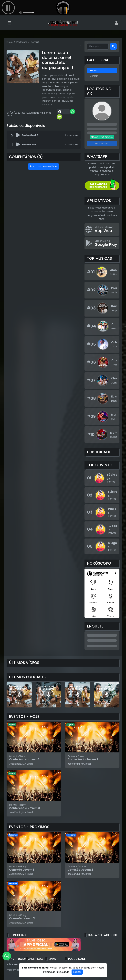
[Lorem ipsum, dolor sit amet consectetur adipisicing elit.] (48, 695)
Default (94, 76)
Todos (93, 70)
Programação (14, 970)
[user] (116, 23)
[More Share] (59, 117)
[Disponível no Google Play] (102, 243)
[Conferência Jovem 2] (92, 745)
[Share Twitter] (66, 112)
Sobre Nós (12, 964)
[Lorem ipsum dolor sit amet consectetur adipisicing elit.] (19, 695)
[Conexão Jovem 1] (34, 855)
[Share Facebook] (59, 112)
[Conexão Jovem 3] (34, 904)
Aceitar (77, 972)
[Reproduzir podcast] (19, 135)
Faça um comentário (43, 166)
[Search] (113, 46)
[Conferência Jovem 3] (34, 793)
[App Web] (102, 229)
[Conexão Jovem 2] (92, 855)
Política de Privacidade (56, 972)
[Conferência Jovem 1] (34, 745)
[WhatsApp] (7, 956)
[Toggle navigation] (10, 23)
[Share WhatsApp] (73, 112)
